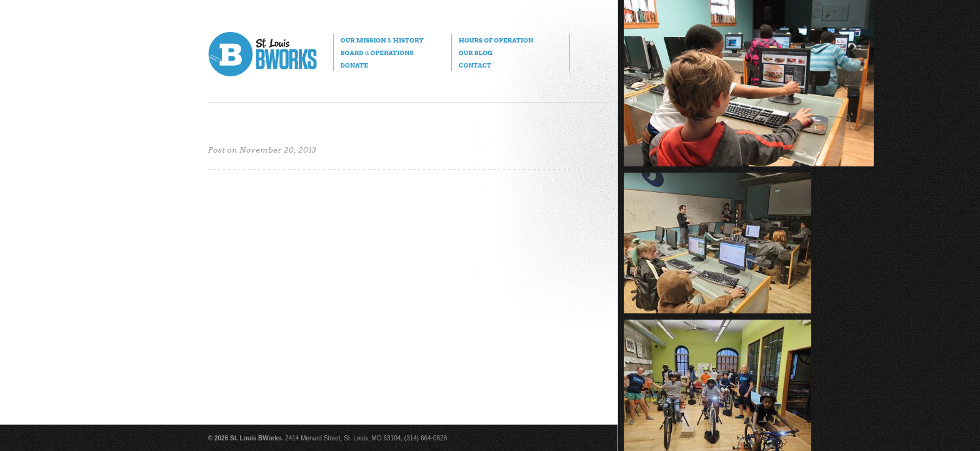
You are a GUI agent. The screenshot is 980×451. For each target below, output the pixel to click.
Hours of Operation (496, 40)
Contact (475, 65)
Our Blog (476, 53)
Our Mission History (382, 40)
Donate (354, 65)
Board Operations (377, 53)
